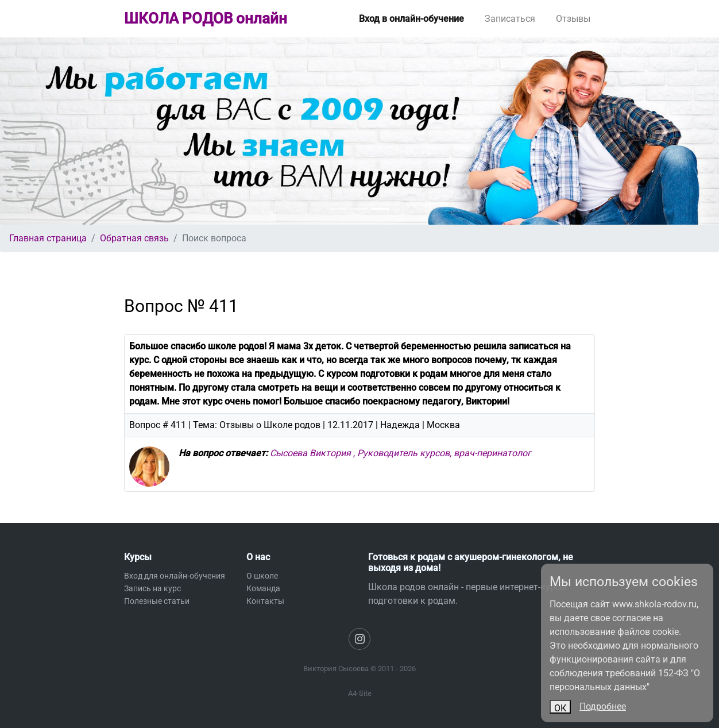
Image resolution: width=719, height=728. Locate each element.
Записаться (510, 19)
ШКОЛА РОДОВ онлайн (206, 18)
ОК (560, 708)
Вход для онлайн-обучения (175, 576)
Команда (263, 588)
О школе (262, 576)
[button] (54, 131)
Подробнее (603, 706)
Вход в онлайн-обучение (411, 19)
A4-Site (360, 693)
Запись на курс (152, 588)
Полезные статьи (157, 601)
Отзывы (573, 19)
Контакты (265, 601)
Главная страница (48, 238)
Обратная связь (134, 238)
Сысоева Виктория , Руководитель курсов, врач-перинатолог (401, 453)
